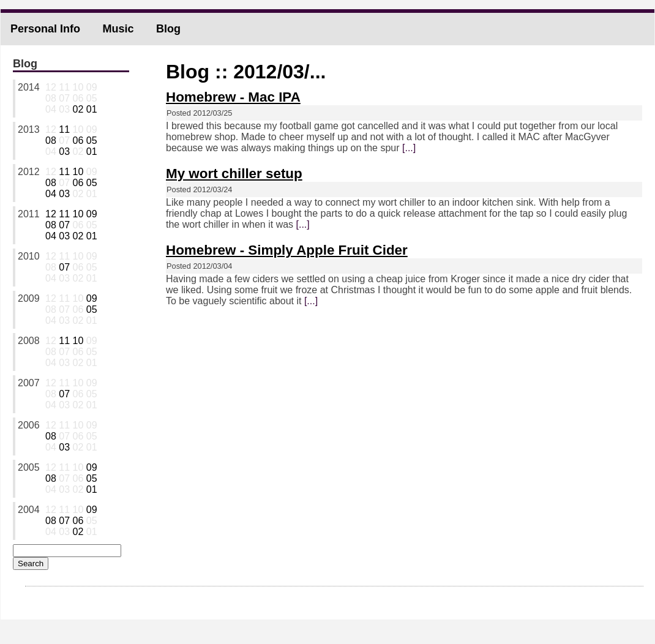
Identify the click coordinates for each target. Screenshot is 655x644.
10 (78, 172)
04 (51, 194)
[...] (409, 148)
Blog (168, 29)
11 (64, 129)
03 (64, 152)
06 (78, 140)
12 (51, 214)
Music (118, 29)
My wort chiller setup (234, 174)
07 (64, 225)
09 (92, 214)
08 (51, 140)
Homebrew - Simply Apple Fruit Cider (287, 250)
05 (92, 140)
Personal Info (45, 29)
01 (92, 109)
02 (78, 109)
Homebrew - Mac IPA (233, 97)
